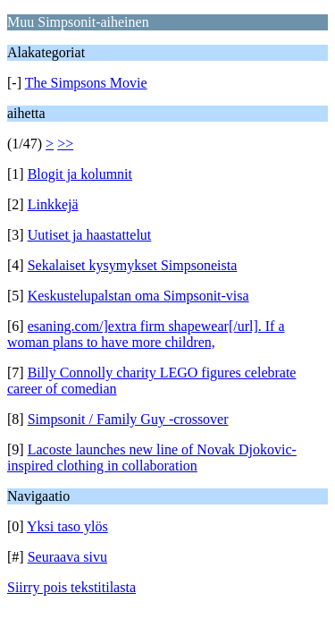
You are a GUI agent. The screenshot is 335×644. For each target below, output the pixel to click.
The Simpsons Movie (86, 83)
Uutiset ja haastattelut (90, 235)
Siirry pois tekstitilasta (71, 587)
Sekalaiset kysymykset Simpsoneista (133, 265)
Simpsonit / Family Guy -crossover (128, 419)
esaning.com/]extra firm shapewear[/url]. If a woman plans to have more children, (146, 334)
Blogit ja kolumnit (80, 174)
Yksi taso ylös (67, 526)
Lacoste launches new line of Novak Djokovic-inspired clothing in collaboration (152, 458)
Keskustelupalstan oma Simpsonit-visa (138, 296)
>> (65, 144)
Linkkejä (53, 204)
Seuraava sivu (67, 557)
